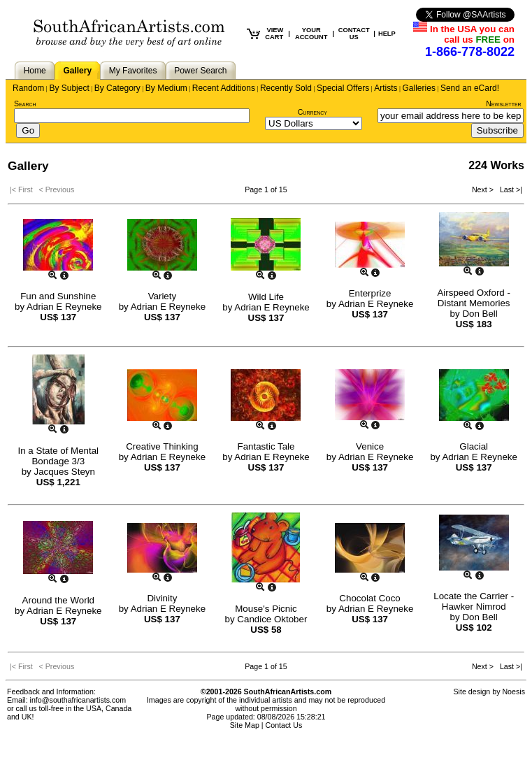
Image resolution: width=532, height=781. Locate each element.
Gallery (77, 71)
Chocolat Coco (369, 598)
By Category (117, 88)
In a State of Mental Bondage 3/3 (59, 456)
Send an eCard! (470, 88)
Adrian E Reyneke (64, 307)
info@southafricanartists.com (78, 700)
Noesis (513, 692)
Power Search (200, 71)
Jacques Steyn (64, 472)
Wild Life (266, 297)
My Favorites (133, 71)
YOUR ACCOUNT (311, 34)
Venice (370, 446)
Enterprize (370, 293)
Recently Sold (286, 88)
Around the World (58, 600)
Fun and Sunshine (58, 296)
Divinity (162, 598)
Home (35, 71)
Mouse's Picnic (266, 609)
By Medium (166, 88)
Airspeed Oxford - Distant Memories (473, 298)
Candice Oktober (272, 619)
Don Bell (480, 314)
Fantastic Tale (266, 446)
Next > (484, 189)
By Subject (69, 88)
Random (28, 88)
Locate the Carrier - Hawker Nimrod (474, 601)
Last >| (509, 189)
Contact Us (284, 725)
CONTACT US (354, 34)
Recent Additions (224, 88)
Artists (386, 88)
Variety (163, 296)
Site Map (245, 725)
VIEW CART (274, 34)
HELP (387, 34)
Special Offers (343, 88)
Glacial (474, 446)
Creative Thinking (162, 446)
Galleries (419, 88)
